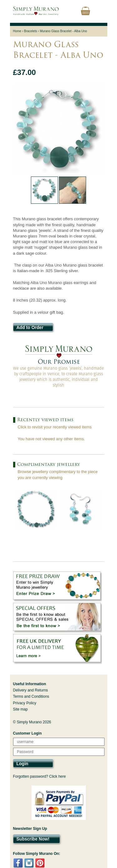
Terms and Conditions (31, 696)
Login (22, 764)
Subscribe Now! (33, 839)
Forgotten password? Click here (39, 776)
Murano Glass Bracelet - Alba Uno (63, 31)
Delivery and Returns (31, 690)
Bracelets (31, 31)
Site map (20, 709)
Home (17, 31)
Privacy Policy (25, 703)
